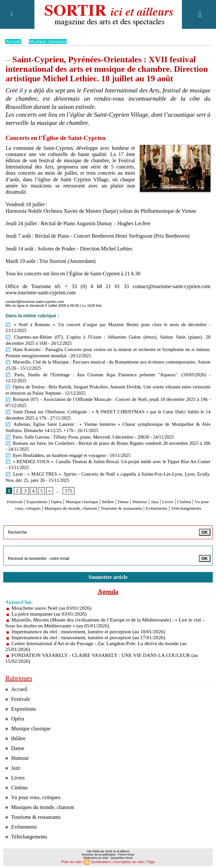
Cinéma (21, 490)
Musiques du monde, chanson (117, 490)
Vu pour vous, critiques (57, 490)
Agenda (108, 580)
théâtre (128, 483)
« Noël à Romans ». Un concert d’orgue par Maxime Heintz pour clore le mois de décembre (93, 324)
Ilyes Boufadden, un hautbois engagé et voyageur (54, 438)
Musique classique (49, 41)
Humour (164, 483)
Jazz (181, 483)
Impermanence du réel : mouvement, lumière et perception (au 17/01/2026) (90, 626)
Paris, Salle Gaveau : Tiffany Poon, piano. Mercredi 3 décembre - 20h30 (75, 420)
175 (68, 473)
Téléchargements (123, 496)
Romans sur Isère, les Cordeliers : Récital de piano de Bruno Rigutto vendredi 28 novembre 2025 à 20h (107, 426)
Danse (145, 483)
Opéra (68, 483)
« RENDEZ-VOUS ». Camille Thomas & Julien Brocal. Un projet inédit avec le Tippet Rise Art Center (107, 444)
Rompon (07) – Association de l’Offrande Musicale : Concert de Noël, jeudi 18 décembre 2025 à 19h (106, 384)
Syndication (101, 860)
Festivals (20, 483)
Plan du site (73, 860)
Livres (196, 483)
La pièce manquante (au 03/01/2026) (50, 602)
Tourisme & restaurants (176, 490)
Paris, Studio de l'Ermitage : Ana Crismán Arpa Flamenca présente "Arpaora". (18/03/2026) (93, 366)
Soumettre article (108, 565)
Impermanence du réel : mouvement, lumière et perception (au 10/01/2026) (90, 620)
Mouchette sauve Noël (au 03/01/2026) (53, 596)
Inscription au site (128, 860)
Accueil (13, 41)
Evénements (88, 496)
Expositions (46, 483)
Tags (148, 860)
